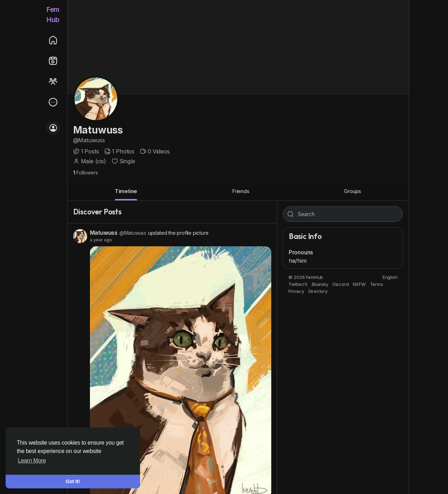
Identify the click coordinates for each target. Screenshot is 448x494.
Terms (377, 284)
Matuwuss (98, 130)
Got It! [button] (73, 481)
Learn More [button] (32, 461)
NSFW (359, 284)
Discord (341, 284)
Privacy (296, 291)
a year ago (101, 240)
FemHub (53, 15)
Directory (318, 291)
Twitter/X (298, 284)
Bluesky (320, 284)
